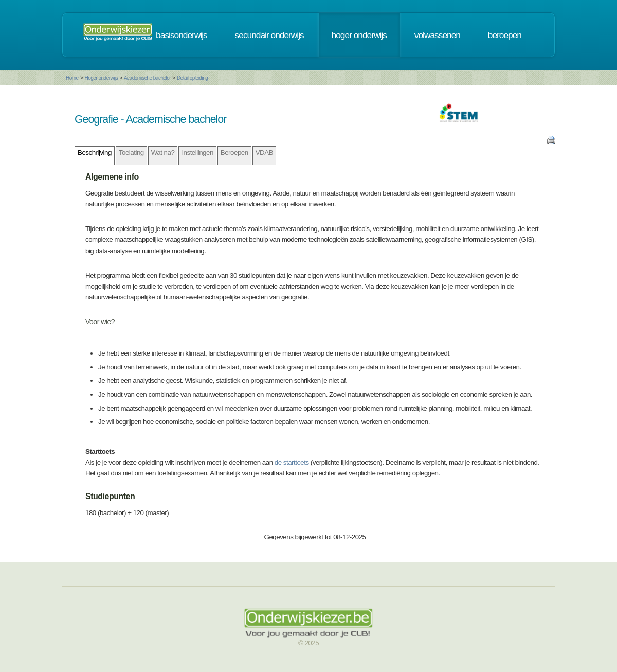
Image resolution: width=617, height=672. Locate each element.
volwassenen (437, 35)
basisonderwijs (182, 35)
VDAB (264, 153)
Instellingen (197, 153)
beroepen (505, 35)
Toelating (131, 153)
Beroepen (234, 153)
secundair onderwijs (269, 35)
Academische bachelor (147, 78)
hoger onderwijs (359, 35)
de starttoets (292, 462)
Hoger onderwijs (101, 78)
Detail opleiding (192, 78)
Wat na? (163, 153)
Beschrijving (95, 153)
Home (72, 78)
